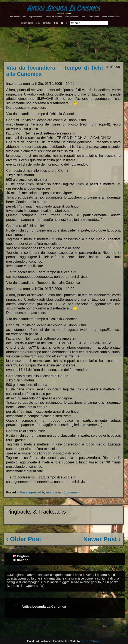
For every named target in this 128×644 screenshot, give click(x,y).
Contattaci (47, 23)
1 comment (72, 492)
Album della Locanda (111, 17)
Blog (56, 23)
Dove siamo (94, 17)
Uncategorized (31, 492)
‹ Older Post (24, 539)
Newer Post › (102, 539)
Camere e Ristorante (53, 17)
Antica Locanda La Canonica (64, 8)
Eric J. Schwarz (91, 641)
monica (51, 492)
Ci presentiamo (35, 17)
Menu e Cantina (71, 17)
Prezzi (83, 17)
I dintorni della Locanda (30, 23)
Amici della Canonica (17, 17)
